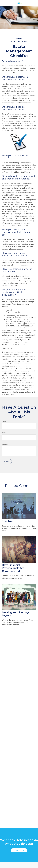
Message (5, 444)
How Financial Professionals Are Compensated (13, 568)
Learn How (19, 850)
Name (4, 421)
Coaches (7, 521)
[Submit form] (7, 462)
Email (4, 433)
